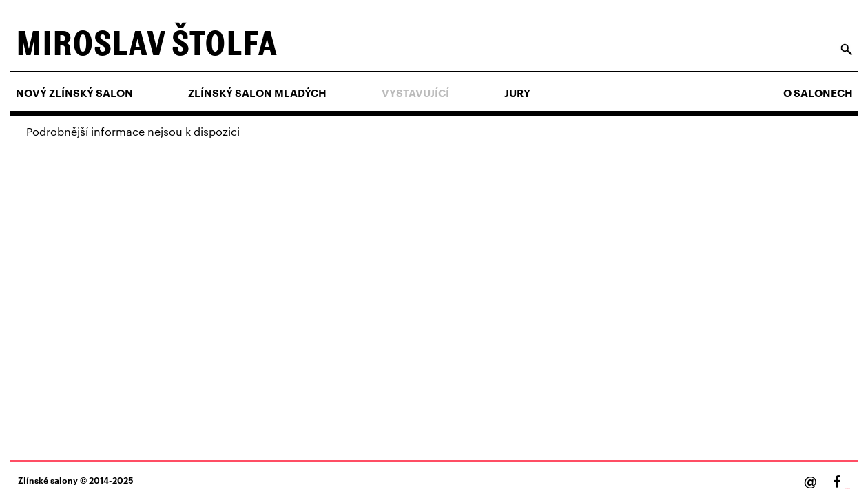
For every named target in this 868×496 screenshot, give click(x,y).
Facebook (847, 489)
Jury (517, 93)
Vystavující (415, 93)
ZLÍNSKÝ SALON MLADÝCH (257, 93)
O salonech (818, 93)
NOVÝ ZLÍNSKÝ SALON (74, 93)
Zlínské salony (48, 480)
